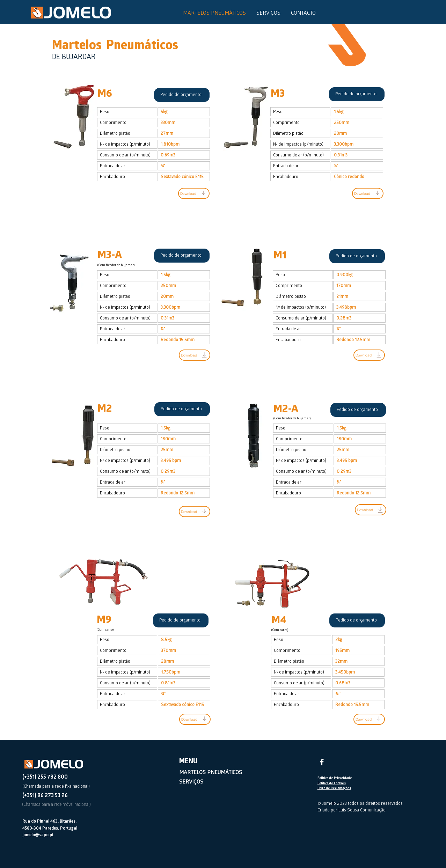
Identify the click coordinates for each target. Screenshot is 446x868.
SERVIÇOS (191, 782)
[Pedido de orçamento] (182, 95)
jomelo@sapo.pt (38, 835)
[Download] (194, 193)
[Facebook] (322, 762)
